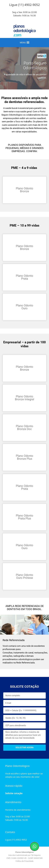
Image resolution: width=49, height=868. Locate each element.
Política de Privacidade (24, 861)
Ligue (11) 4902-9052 (16, 840)
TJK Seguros (36, 855)
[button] (23, 43)
